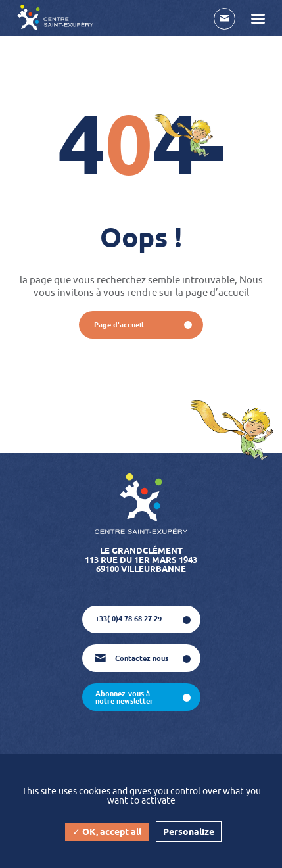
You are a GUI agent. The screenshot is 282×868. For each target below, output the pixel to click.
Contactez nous (132, 658)
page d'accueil (119, 325)
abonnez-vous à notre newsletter (124, 697)
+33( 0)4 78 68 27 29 (129, 619)
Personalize (189, 832)
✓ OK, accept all (107, 832)
